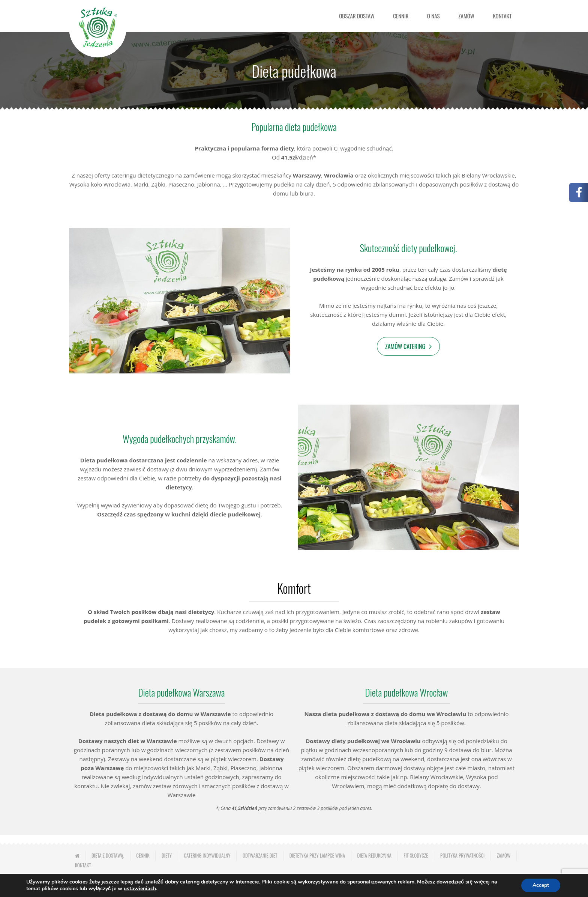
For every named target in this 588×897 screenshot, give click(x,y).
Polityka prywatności (462, 855)
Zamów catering (405, 346)
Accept (541, 885)
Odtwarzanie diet (260, 855)
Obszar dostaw (357, 16)
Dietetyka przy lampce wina (317, 855)
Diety (167, 855)
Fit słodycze (416, 855)
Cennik (401, 16)
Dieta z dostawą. (108, 855)
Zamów (466, 16)
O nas (433, 16)
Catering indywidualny (207, 855)
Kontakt (502, 16)
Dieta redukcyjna (374, 855)
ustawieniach (140, 889)
